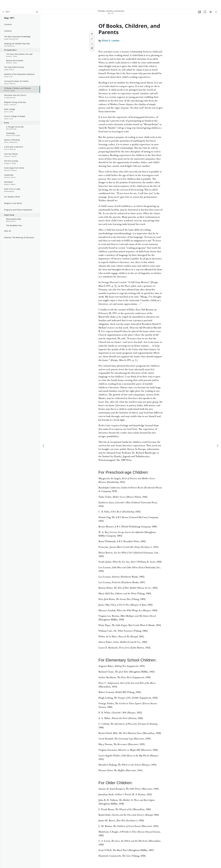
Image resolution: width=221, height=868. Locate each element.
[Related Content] (210, 12)
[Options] (216, 12)
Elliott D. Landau (111, 41)
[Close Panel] (37, 12)
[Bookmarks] (205, 12)
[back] (3, 12)
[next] (217, 437)
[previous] (44, 437)
